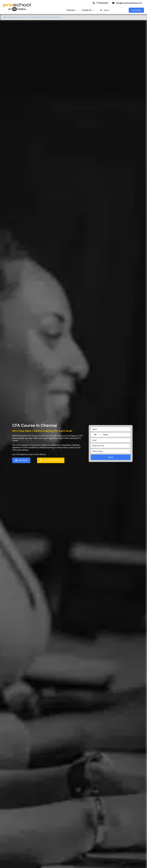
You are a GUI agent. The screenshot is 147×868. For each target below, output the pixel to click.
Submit (111, 457)
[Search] (101, 10)
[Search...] (112, 10)
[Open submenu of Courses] (76, 10)
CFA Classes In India (16, 17)
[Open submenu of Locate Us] (93, 10)
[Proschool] (17, 4)
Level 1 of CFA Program (33, 17)
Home (5, 17)
